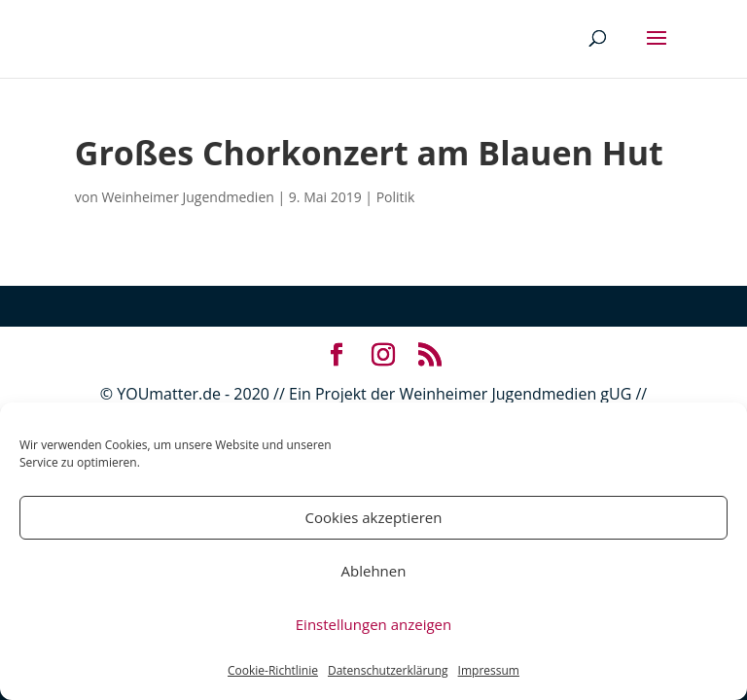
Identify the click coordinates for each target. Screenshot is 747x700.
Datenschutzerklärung (388, 670)
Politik (396, 197)
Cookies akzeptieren (374, 517)
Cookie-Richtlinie (273, 670)
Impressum (489, 670)
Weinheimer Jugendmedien (187, 197)
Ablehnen (374, 571)
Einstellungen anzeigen (373, 624)
